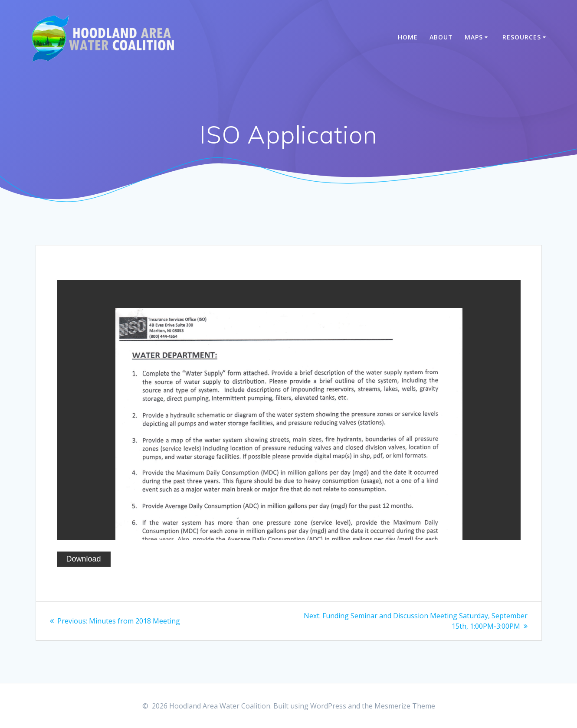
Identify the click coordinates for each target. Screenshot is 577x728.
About (441, 37)
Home (408, 37)
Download (84, 559)
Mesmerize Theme (405, 706)
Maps (474, 37)
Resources (522, 37)
